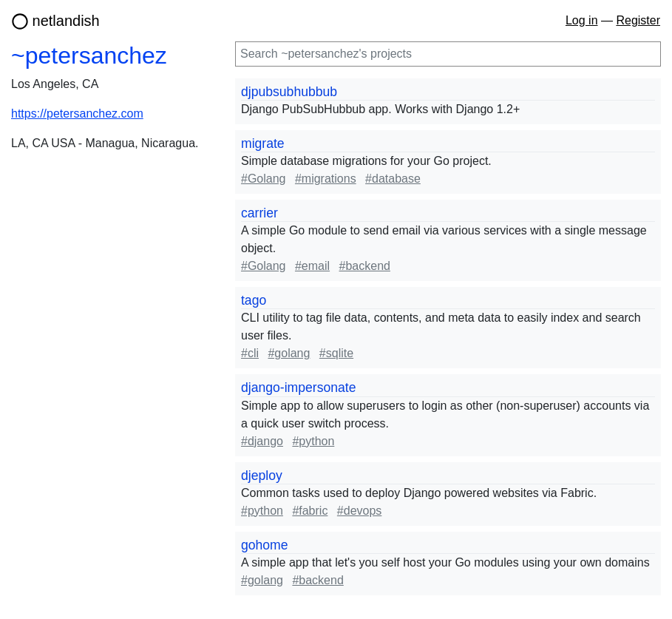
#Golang (264, 179)
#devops (360, 511)
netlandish (66, 21)
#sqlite (336, 353)
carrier (259, 213)
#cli (250, 353)
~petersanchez (89, 55)
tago (254, 300)
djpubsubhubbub (289, 92)
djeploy (262, 476)
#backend (365, 266)
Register (638, 20)
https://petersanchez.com (77, 114)
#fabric (310, 511)
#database (393, 179)
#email (312, 266)
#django (262, 441)
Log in (582, 20)
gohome (265, 545)
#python (313, 441)
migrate (263, 143)
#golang (289, 353)
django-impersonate (299, 388)
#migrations (326, 179)
